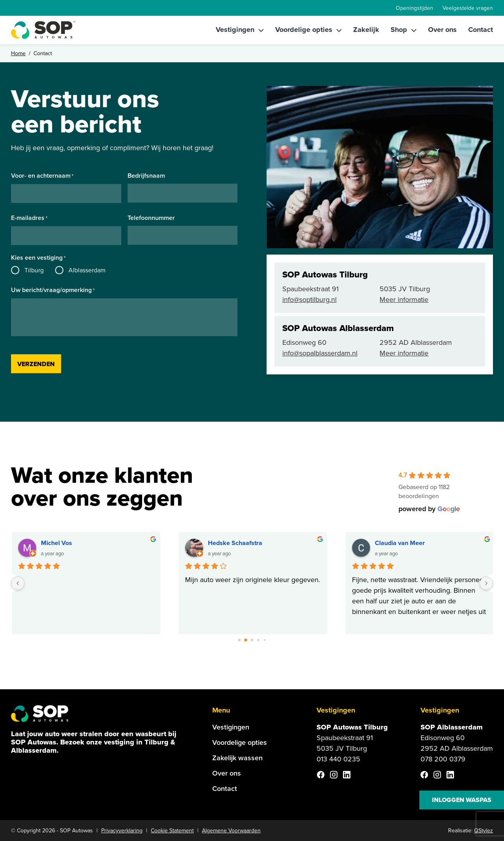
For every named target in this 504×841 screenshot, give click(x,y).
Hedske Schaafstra (235, 543)
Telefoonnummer (151, 218)
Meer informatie (404, 300)
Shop (399, 30)
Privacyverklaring (122, 831)
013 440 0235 (338, 759)
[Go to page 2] (252, 640)
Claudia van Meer (400, 543)
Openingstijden (414, 8)
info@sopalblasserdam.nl (320, 353)
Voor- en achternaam (42, 176)
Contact (481, 30)
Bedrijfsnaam (146, 176)
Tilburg (34, 270)
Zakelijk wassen (237, 758)
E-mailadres (29, 218)
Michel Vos (57, 543)
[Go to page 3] (258, 640)
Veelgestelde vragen (468, 8)
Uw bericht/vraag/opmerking (53, 290)
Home (18, 53)
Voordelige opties (304, 30)
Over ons (442, 30)
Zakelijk (366, 30)
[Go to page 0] (239, 640)
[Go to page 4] (265, 640)
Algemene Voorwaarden (231, 831)
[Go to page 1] (246, 640)
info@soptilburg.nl (309, 300)
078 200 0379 (443, 759)
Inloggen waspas (462, 800)
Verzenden (36, 364)
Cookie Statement (172, 831)
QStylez (484, 831)
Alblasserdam (87, 270)
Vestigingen (235, 30)
